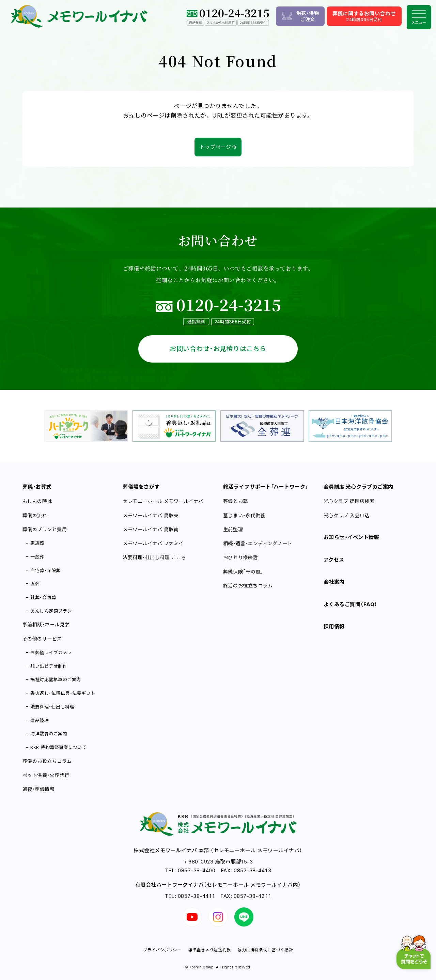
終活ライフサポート (266, 487)
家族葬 (37, 543)
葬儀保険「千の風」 (243, 572)
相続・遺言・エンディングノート (258, 543)
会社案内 (334, 582)
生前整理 (233, 529)
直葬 (35, 584)
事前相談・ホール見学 (46, 624)
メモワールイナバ (151, 515)
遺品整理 (40, 720)
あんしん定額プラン (51, 611)
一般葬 (37, 557)
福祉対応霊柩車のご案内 (56, 679)
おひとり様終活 (240, 557)
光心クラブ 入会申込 (347, 515)
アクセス (334, 560)
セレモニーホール (163, 501)
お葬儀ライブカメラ (51, 653)
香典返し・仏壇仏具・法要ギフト (63, 693)
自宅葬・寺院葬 (45, 570)
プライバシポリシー (162, 950)
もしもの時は (37, 501)
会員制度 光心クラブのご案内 (359, 487)
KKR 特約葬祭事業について (58, 747)
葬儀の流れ (35, 515)
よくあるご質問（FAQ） (351, 604)
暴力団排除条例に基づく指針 (266, 950)
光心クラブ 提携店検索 (349, 501)
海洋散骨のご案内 (49, 734)
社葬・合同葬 (43, 597)
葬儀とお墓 (236, 501)
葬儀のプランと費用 (45, 529)
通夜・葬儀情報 (39, 789)
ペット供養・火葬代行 (46, 775)
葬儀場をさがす (141, 487)
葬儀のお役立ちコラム (47, 761)
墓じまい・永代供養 (244, 515)
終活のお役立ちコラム (248, 586)
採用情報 (334, 626)
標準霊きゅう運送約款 (209, 950)
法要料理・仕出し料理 (52, 707)
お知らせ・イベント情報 (352, 537)
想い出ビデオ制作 (49, 666)
